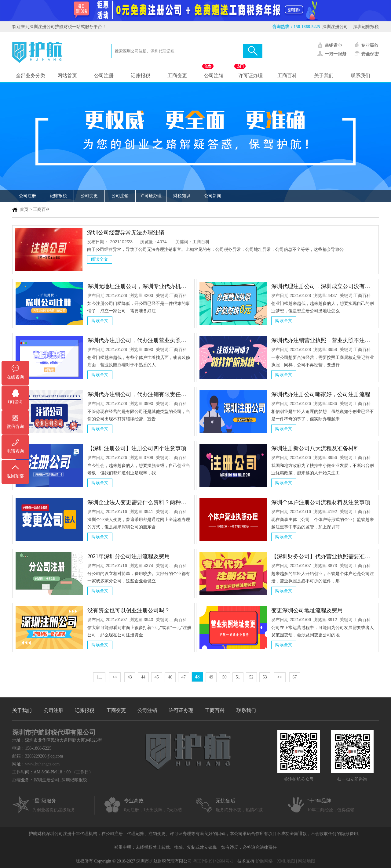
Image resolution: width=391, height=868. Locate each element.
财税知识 (182, 196)
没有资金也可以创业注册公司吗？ (129, 610)
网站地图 (307, 861)
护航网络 (264, 861)
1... (99, 677)
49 (211, 677)
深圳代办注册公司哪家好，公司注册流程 (321, 394)
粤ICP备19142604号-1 (213, 861)
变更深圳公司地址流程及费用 (307, 610)
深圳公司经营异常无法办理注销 (126, 233)
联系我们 (360, 76)
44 (143, 677)
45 (157, 677)
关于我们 (324, 76)
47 (184, 677)
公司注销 (214, 76)
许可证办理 (250, 76)
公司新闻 (213, 196)
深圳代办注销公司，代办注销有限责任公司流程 (145, 394)
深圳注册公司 (335, 27)
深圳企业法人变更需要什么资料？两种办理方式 (145, 502)
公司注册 (104, 76)
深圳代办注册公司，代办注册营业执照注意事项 (145, 340)
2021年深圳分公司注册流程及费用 (129, 556)
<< (115, 677)
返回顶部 (15, 476)
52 (251, 677)
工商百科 (287, 76)
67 (295, 677)
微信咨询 (15, 427)
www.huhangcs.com (42, 764)
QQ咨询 (15, 402)
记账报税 (141, 76)
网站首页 (67, 76)
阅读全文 (100, 259)
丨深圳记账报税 (364, 27)
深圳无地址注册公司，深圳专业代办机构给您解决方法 (153, 286)
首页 (24, 210)
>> (280, 677)
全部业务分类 (31, 76)
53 (265, 677)
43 (130, 677)
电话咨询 (15, 451)
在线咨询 (15, 377)
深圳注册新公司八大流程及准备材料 (315, 448)
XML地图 (286, 861)
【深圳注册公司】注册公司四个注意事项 (137, 448)
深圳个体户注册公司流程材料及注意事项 (321, 502)
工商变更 (177, 76)
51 (238, 677)
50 (225, 677)
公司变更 (89, 196)
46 (170, 677)
